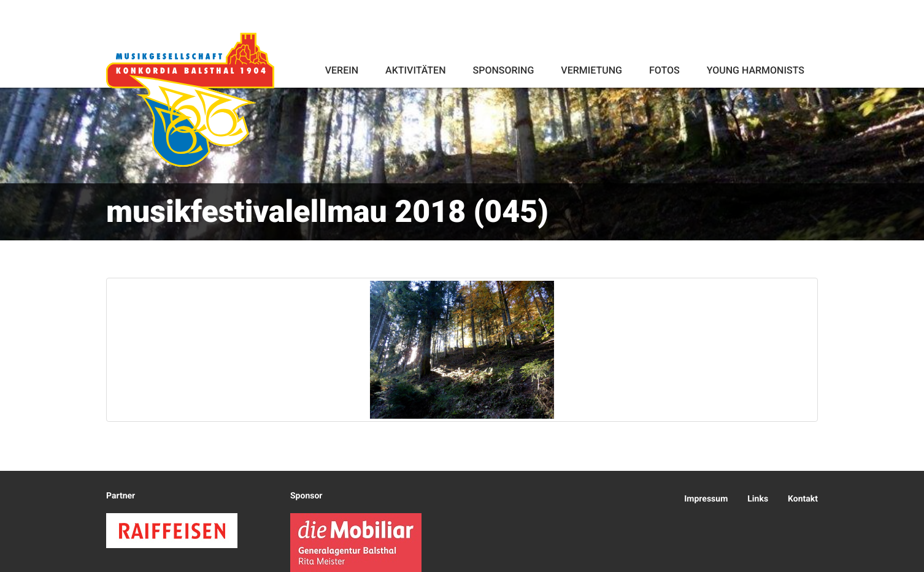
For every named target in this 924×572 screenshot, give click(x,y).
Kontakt (803, 499)
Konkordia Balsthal (190, 99)
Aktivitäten (415, 70)
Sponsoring (503, 70)
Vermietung (591, 70)
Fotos (664, 70)
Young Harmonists (756, 70)
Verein (342, 70)
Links (758, 499)
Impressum (706, 499)
